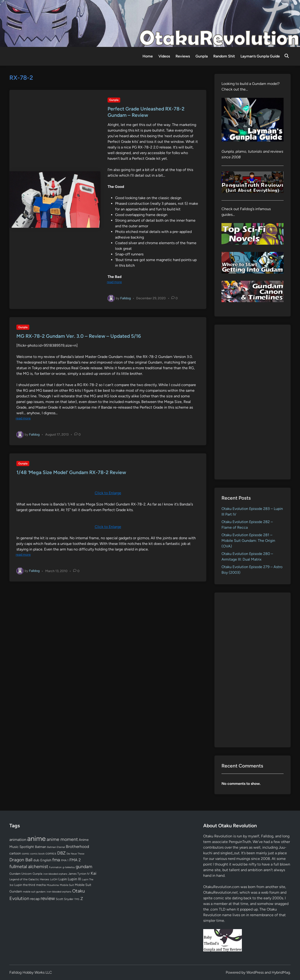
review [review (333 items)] (48, 898)
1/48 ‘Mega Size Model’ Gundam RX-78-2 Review (71, 472)
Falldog (126, 298)
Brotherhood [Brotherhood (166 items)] (77, 847)
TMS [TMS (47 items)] (77, 899)
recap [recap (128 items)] (35, 899)
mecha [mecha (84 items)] (41, 885)
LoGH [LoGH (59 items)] (54, 879)
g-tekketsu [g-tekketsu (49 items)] (69, 867)
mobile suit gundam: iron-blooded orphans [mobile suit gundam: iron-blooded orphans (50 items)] (47, 892)
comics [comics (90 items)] (51, 853)
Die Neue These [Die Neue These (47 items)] (75, 854)
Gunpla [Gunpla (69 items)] (37, 874)
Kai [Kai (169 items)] (94, 873)
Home (148, 56)
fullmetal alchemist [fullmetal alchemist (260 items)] (29, 866)
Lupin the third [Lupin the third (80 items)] (25, 885)
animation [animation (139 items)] (18, 839)
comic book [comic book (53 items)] (37, 854)
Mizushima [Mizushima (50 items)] (53, 885)
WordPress (255, 972)
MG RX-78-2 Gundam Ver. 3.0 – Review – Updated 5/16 (79, 336)
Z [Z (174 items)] (82, 898)
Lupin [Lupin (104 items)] (63, 879)
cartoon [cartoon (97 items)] (15, 853)
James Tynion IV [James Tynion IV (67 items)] (79, 874)
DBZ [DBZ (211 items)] (61, 853)
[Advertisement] (253, 402)
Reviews (183, 56)
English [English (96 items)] (46, 860)
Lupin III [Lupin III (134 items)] (74, 879)
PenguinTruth (240, 842)
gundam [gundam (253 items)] (84, 866)
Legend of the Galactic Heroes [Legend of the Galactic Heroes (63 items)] (29, 879)
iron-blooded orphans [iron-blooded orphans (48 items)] (55, 874)
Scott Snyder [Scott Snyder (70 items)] (65, 899)
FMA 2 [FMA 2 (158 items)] (75, 860)
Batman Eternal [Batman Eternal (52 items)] (56, 847)
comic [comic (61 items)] (26, 854)
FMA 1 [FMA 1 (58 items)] (65, 860)
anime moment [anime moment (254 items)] (62, 839)
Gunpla (202, 56)
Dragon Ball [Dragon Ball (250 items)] (21, 860)
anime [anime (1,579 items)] (36, 838)
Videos (164, 56)
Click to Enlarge (108, 493)
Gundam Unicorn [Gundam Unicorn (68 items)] (21, 874)
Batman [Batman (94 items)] (41, 847)
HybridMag (281, 972)
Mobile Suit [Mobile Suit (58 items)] (67, 885)
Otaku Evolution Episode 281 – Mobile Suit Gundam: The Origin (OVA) (248, 541)
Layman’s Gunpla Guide (260, 56)
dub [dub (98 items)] (36, 860)
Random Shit (224, 56)
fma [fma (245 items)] (56, 860)
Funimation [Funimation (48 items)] (55, 867)
